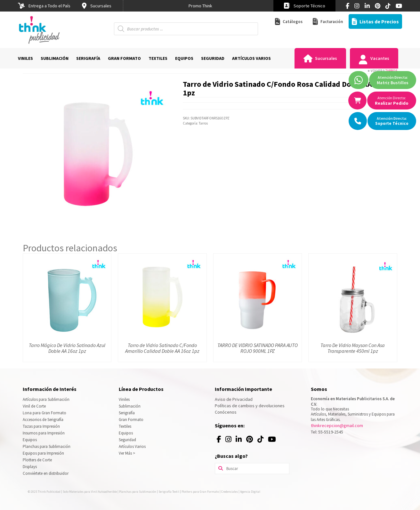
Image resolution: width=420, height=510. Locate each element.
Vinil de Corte (34, 406)
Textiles (125, 426)
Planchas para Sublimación (47, 446)
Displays (30, 467)
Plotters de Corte (37, 460)
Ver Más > (127, 453)
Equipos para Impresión (43, 453)
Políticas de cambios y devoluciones (250, 406)
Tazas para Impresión (41, 426)
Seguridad (127, 440)
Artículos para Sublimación (46, 399)
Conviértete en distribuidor (46, 473)
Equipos (30, 440)
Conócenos (226, 412)
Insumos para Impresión (44, 433)
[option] (200, 6)
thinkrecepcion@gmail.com (337, 425)
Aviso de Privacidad (234, 399)
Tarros (391, 71)
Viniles (124, 399)
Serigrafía (127, 413)
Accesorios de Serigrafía (43, 420)
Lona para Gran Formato (44, 413)
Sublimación (130, 406)
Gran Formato (131, 420)
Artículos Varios (132, 446)
